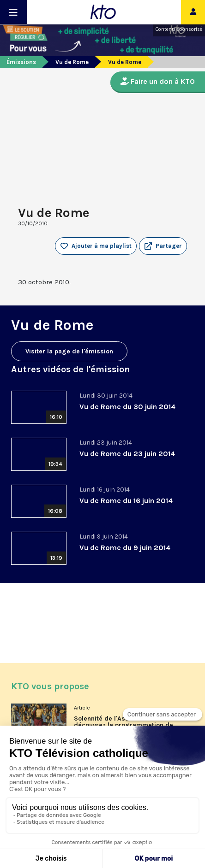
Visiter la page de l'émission (69, 351)
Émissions (21, 62)
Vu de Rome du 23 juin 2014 (127, 454)
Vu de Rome (72, 62)
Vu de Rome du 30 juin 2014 (127, 407)
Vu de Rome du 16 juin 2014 (126, 501)
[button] (163, 246)
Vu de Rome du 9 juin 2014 (125, 548)
